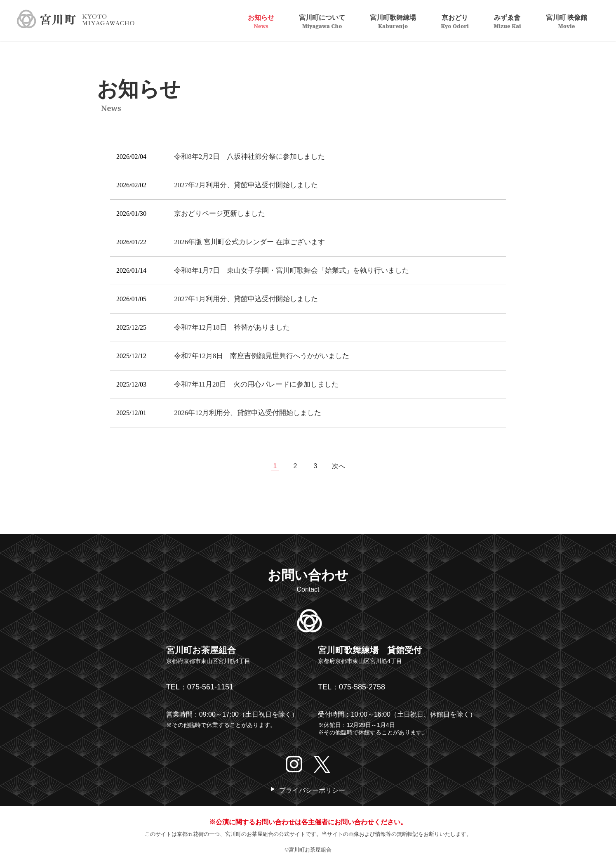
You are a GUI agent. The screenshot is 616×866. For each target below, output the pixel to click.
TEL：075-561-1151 (200, 687)
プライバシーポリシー (312, 790)
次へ (339, 466)
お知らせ (261, 21)
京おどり (455, 21)
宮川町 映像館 (567, 21)
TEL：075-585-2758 (351, 687)
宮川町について (322, 21)
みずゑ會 (507, 21)
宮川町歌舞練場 (393, 21)
